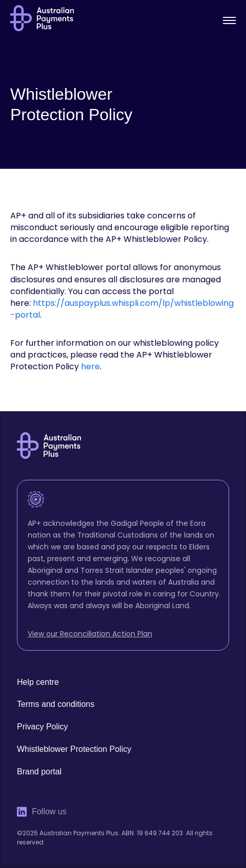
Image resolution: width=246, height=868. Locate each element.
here (90, 366)
